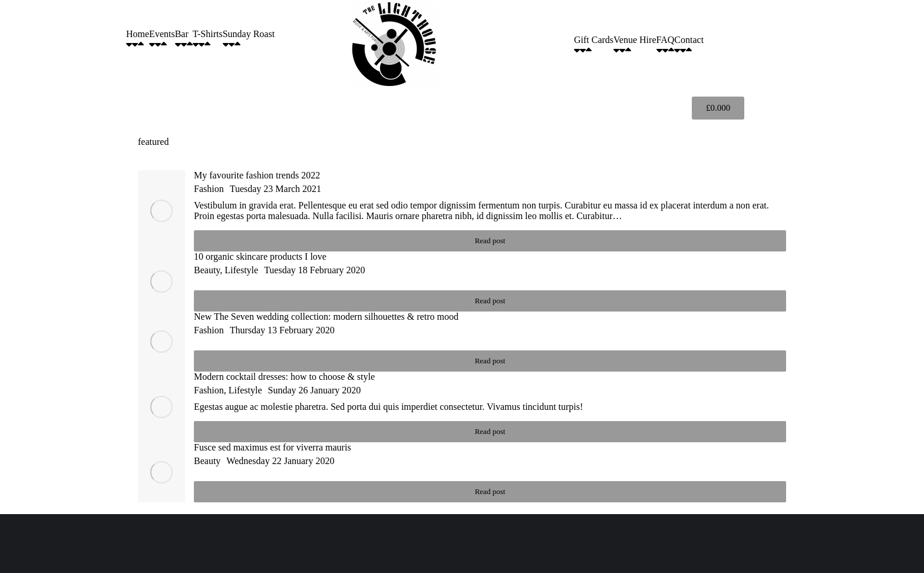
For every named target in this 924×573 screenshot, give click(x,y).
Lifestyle (241, 270)
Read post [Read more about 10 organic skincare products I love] (490, 301)
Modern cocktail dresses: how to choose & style (284, 377)
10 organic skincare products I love (260, 256)
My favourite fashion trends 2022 (257, 175)
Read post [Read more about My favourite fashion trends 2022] (490, 241)
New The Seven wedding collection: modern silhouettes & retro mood (326, 317)
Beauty (207, 270)
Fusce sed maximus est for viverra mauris (273, 447)
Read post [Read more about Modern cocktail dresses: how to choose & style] (490, 431)
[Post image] (161, 211)
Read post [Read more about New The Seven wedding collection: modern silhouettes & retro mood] (490, 361)
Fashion (209, 189)
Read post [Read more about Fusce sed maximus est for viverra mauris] (490, 491)
